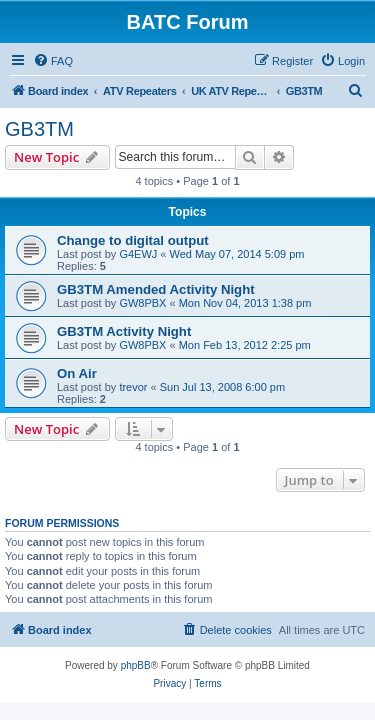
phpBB (136, 665)
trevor (133, 387)
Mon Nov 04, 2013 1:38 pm (245, 303)
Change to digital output (133, 240)
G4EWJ (138, 254)
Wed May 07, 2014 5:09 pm (237, 254)
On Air (77, 373)
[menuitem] (53, 61)
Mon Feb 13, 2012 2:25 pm (245, 345)
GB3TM (39, 129)
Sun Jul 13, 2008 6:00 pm (222, 387)
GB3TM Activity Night (124, 331)
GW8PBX (142, 303)
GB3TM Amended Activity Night (156, 289)
